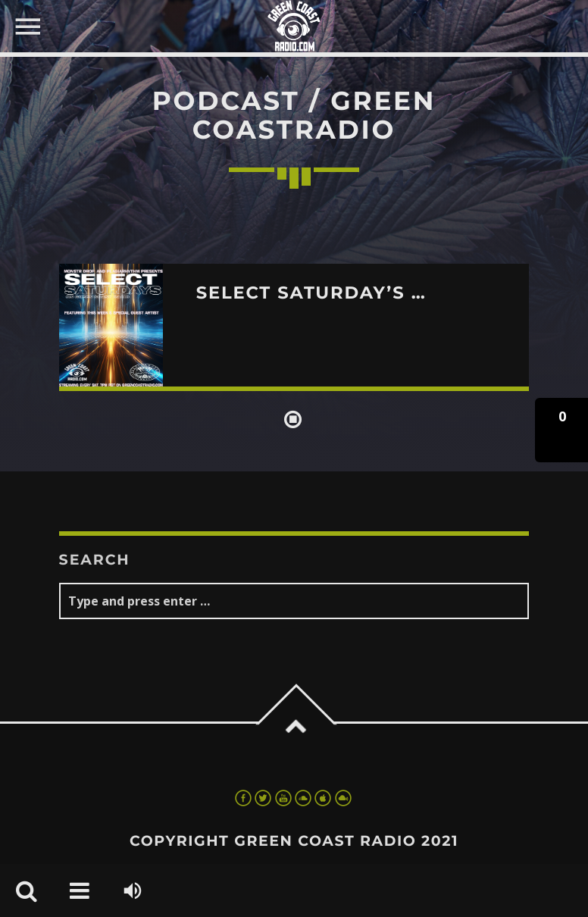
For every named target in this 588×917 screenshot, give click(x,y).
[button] (561, 430)
